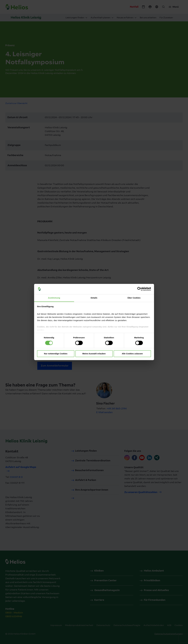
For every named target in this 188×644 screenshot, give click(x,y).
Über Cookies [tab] (134, 298)
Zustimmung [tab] (54, 298)
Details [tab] (94, 298)
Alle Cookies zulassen (132, 354)
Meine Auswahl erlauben (94, 354)
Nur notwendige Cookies (56, 354)
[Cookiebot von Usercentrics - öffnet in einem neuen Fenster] (139, 289)
